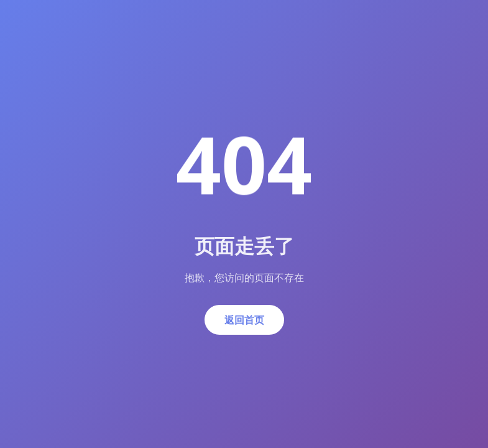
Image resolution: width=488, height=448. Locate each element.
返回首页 (244, 320)
